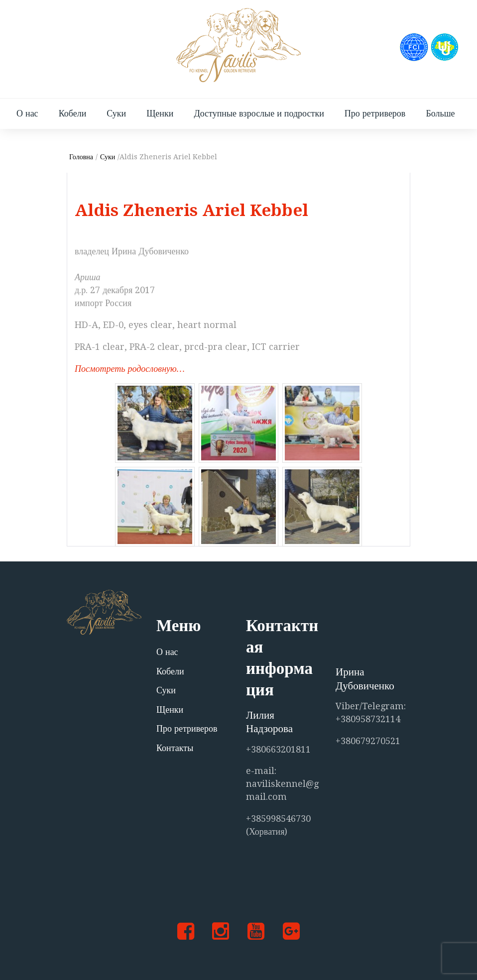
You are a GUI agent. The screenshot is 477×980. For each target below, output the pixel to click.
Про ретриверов (375, 113)
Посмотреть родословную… (130, 369)
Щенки (160, 113)
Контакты (175, 748)
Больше (440, 113)
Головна (81, 157)
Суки (116, 113)
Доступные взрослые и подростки (259, 113)
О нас (27, 113)
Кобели (73, 113)
